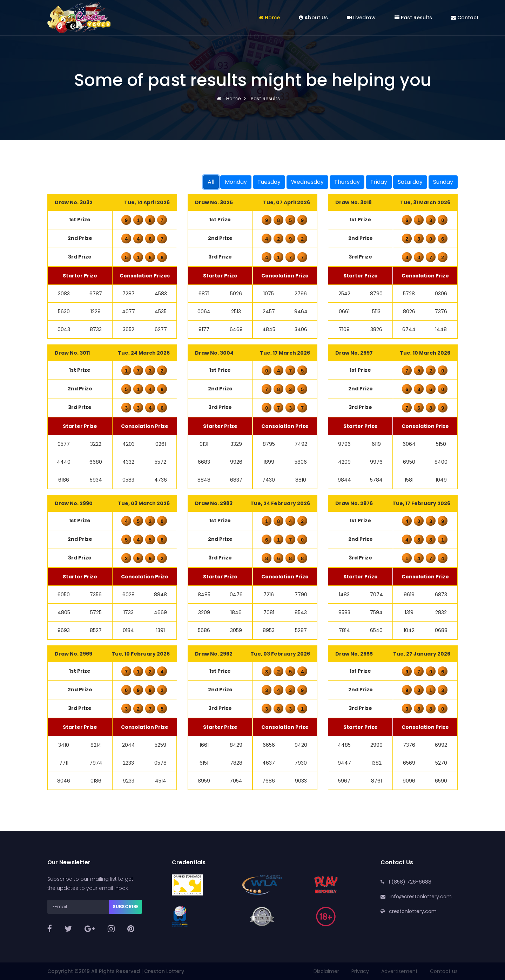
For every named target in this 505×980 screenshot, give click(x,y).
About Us (313, 18)
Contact (465, 18)
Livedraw (361, 18)
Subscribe (126, 907)
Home (269, 18)
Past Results (413, 18)
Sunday (443, 182)
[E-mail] (78, 907)
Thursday (347, 182)
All (211, 182)
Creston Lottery (164, 971)
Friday (379, 182)
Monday (236, 182)
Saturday (410, 182)
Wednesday (307, 182)
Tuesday (269, 182)
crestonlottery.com (413, 911)
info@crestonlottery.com (421, 897)
